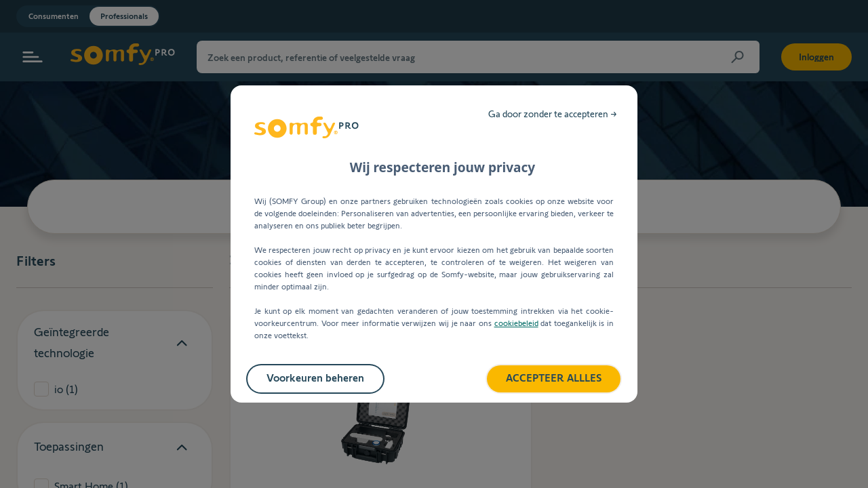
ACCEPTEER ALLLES (554, 378)
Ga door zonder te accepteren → (553, 114)
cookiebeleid (516, 323)
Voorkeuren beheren (315, 378)
